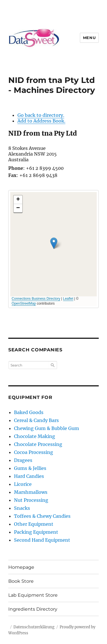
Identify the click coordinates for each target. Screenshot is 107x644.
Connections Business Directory (36, 299)
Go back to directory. (41, 115)
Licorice (23, 484)
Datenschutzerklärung (34, 627)
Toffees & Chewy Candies (42, 516)
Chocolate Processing (38, 444)
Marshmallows (31, 492)
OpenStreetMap (24, 303)
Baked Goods (29, 412)
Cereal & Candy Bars (36, 420)
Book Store (21, 581)
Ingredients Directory (33, 609)
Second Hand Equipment (42, 540)
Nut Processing (31, 500)
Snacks (22, 508)
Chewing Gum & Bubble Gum (47, 428)
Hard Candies (29, 476)
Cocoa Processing (34, 452)
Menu (89, 38)
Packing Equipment (36, 532)
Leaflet (68, 299)
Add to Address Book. (41, 121)
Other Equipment (34, 524)
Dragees (23, 460)
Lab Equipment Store (33, 595)
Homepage (21, 567)
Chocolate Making (35, 436)
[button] (54, 243)
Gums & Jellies (30, 468)
